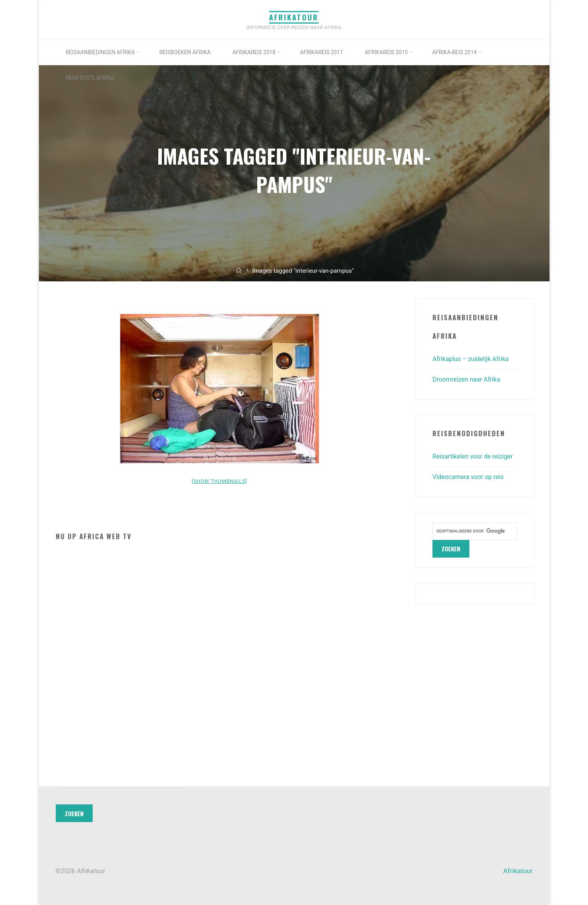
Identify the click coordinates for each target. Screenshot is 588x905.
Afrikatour (294, 17)
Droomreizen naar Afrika (468, 379)
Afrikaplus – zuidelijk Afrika (473, 359)
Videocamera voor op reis (470, 490)
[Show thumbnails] (219, 481)
